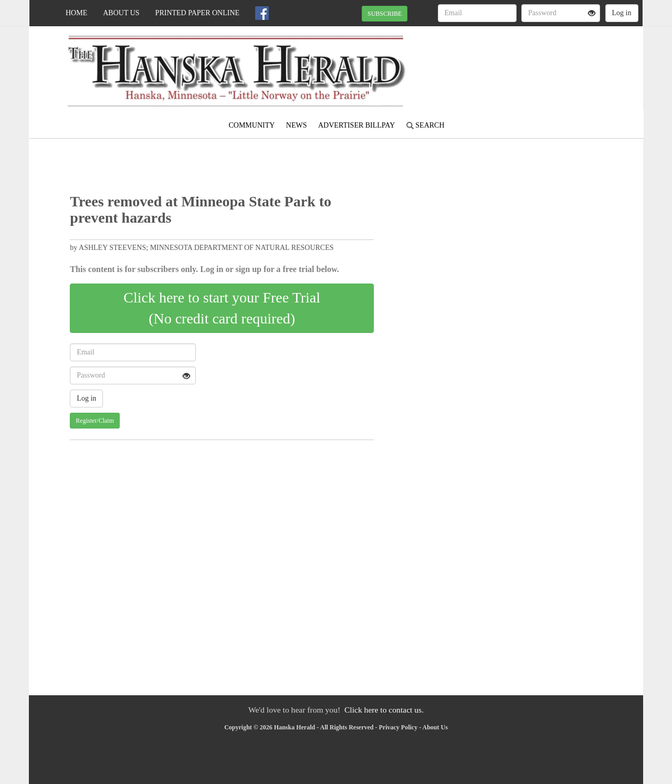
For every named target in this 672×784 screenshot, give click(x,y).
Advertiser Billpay (356, 125)
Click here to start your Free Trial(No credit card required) (222, 308)
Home (76, 13)
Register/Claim (95, 421)
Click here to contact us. (384, 710)
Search (426, 125)
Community (251, 125)
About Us (121, 13)
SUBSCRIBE (385, 14)
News (297, 125)
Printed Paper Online (198, 13)
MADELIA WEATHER (547, 63)
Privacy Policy (398, 727)
